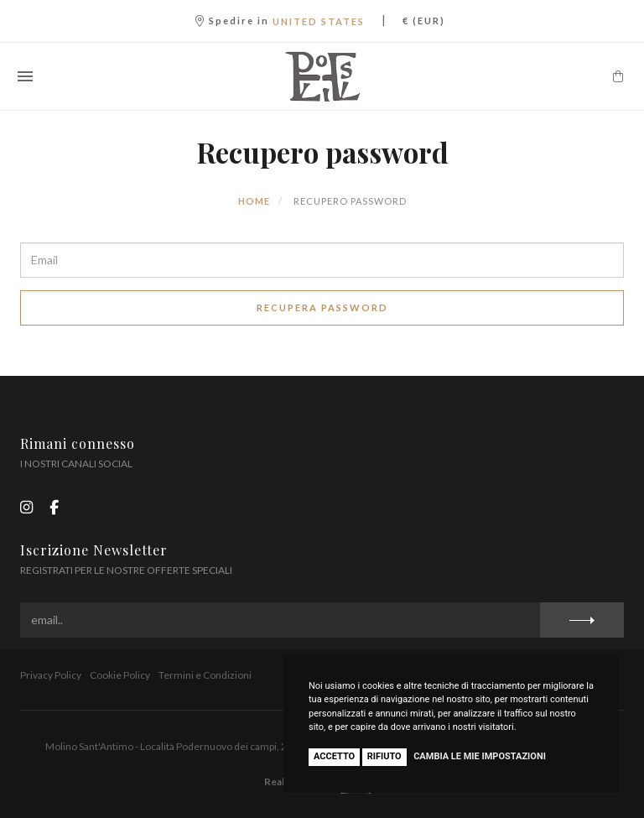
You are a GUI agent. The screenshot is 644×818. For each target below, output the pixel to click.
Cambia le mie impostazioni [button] (480, 756)
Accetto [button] (334, 756)
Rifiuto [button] (384, 756)
